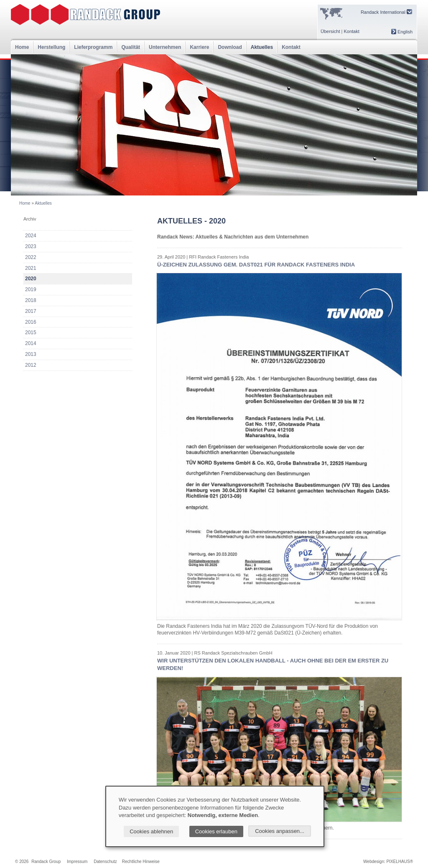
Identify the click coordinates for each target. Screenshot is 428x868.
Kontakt (351, 31)
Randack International (386, 12)
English (402, 32)
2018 (31, 300)
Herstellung (51, 47)
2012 (31, 365)
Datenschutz (105, 862)
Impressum (77, 862)
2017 (31, 311)
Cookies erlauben (216, 831)
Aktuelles (262, 47)
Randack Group (46, 862)
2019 (31, 289)
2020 (31, 279)
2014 (31, 343)
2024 (31, 236)
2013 (31, 354)
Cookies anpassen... (280, 831)
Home (22, 47)
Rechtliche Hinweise (141, 862)
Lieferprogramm (93, 47)
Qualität (131, 47)
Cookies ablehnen (151, 831)
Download (230, 47)
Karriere (199, 47)
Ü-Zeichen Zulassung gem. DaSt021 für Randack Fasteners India (256, 265)
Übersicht (330, 31)
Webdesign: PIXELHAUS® (388, 862)
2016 (31, 322)
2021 (31, 268)
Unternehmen (165, 47)
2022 (31, 257)
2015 (31, 332)
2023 (31, 246)
